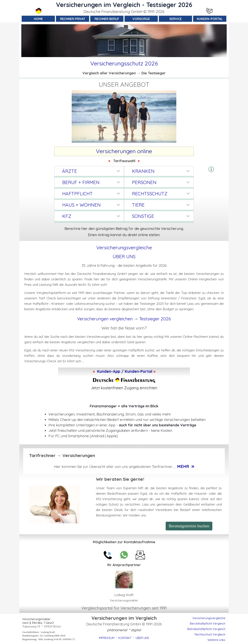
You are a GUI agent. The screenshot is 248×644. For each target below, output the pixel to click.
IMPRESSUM (107, 638)
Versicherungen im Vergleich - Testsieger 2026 (124, 5)
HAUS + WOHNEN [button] (81, 205)
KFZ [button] (67, 216)
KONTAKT (125, 638)
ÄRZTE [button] (70, 171)
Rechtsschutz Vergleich (210, 634)
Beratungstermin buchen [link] (189, 526)
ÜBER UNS (124, 256)
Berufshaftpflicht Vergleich (208, 624)
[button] (211, 169)
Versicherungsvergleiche (209, 618)
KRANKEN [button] (143, 171)
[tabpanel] (124, 12)
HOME (38, 19)
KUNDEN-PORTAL (210, 19)
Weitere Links (216, 640)
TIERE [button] (138, 205)
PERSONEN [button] (144, 182)
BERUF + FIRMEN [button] (81, 182)
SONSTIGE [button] (143, 216)
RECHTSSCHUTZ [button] (150, 194)
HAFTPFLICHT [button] (77, 194)
